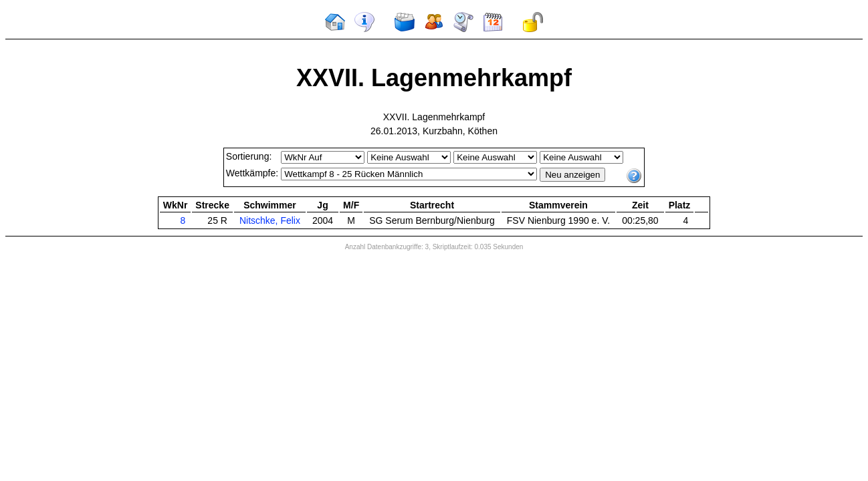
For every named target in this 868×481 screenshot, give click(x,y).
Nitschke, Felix (270, 220)
